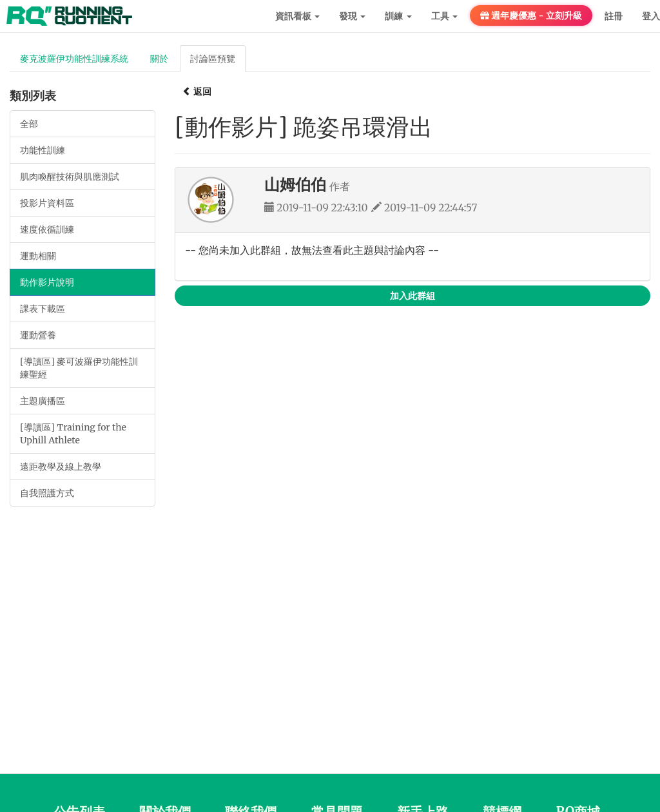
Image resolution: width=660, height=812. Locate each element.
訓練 (398, 16)
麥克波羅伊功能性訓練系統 (74, 59)
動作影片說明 (47, 282)
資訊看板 (297, 16)
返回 (197, 92)
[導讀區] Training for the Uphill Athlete (73, 434)
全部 (29, 124)
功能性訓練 (43, 150)
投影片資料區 (47, 203)
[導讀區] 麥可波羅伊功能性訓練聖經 (79, 368)
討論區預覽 (213, 59)
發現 (352, 16)
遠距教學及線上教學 (61, 467)
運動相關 (38, 256)
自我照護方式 (47, 493)
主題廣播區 (43, 401)
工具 (444, 16)
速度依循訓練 (47, 229)
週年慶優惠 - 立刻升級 (531, 15)
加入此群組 (412, 296)
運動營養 (38, 335)
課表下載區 (43, 309)
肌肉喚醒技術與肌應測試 (70, 177)
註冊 (614, 16)
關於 (159, 59)
